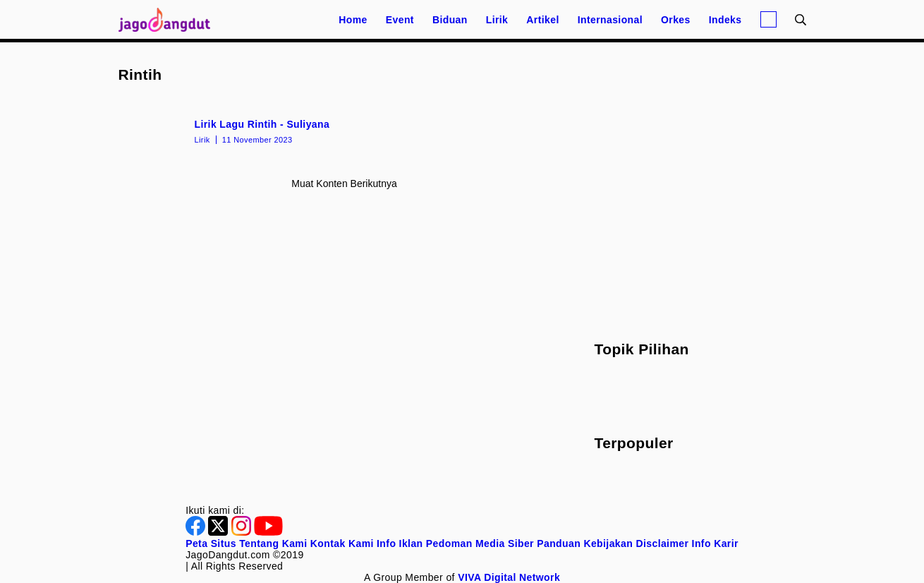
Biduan (450, 20)
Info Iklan (400, 543)
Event (400, 20)
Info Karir (715, 543)
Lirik (497, 20)
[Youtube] (268, 532)
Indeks (725, 20)
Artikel (542, 20)
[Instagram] (243, 532)
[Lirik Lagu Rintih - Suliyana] (345, 131)
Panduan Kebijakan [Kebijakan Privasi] (585, 543)
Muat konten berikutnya (344, 184)
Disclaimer (662, 543)
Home (353, 20)
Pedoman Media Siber (480, 543)
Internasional (610, 20)
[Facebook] (197, 532)
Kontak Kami (342, 543)
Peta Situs (211, 543)
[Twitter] (219, 532)
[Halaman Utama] (169, 19)
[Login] (768, 19)
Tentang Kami (273, 543)
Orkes (676, 20)
